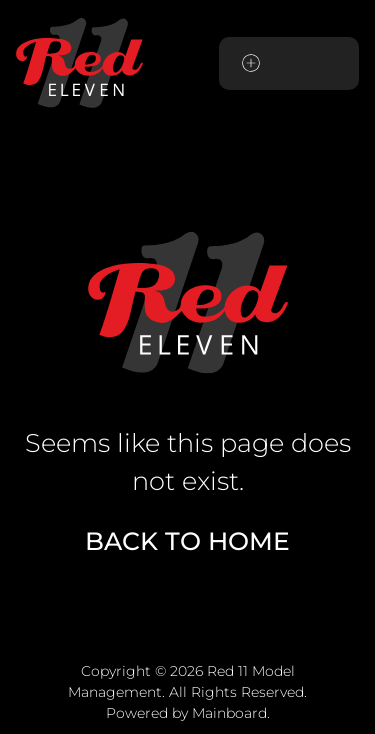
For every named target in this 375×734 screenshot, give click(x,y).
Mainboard (229, 713)
